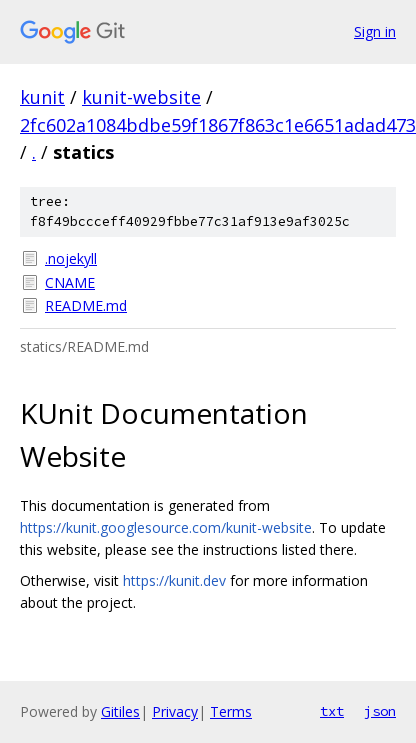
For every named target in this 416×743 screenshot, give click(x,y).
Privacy (175, 711)
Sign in (375, 31)
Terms (231, 711)
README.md (86, 305)
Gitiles (120, 711)
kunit (42, 97)
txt (332, 711)
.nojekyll (71, 258)
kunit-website (141, 97)
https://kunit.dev (174, 580)
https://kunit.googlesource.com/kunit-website (166, 527)
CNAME (70, 282)
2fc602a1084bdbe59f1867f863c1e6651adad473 (218, 125)
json (380, 711)
